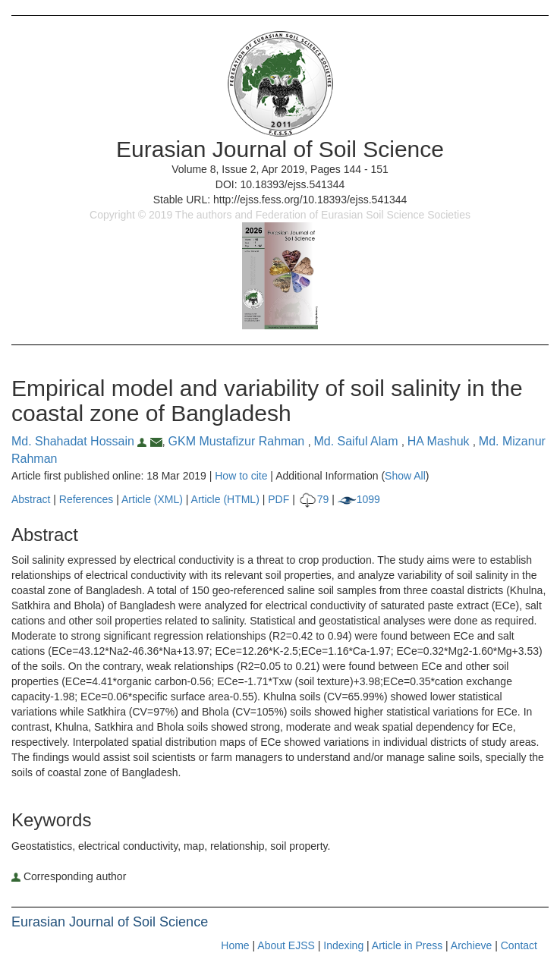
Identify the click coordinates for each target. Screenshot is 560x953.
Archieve (471, 945)
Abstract (31, 499)
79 (314, 499)
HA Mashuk (440, 441)
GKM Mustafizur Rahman (238, 441)
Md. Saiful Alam (357, 441)
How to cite (241, 476)
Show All (405, 476)
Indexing (343, 945)
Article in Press (407, 945)
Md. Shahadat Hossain (81, 441)
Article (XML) (154, 499)
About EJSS (286, 945)
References (87, 499)
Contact (519, 945)
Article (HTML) (225, 499)
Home (235, 945)
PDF (278, 499)
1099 (359, 499)
